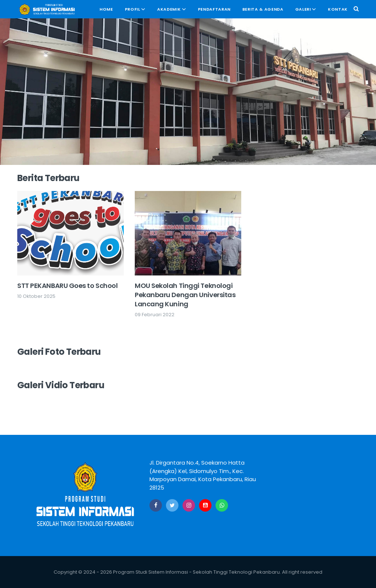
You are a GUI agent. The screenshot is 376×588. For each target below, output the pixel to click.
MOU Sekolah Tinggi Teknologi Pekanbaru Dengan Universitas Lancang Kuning (185, 295)
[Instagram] (189, 505)
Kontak (338, 9)
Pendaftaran (214, 9)
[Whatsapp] (222, 505)
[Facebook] (156, 505)
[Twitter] (172, 505)
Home (106, 9)
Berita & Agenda (263, 9)
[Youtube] (205, 505)
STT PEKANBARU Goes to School (67, 286)
